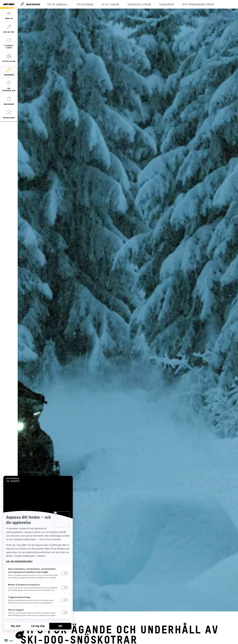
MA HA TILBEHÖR (111, 4)
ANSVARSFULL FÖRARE (139, 4)
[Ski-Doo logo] (9, 4)
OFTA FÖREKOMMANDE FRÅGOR (198, 4)
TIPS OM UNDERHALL (58, 4)
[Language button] (9, 641)
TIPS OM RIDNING (85, 4)
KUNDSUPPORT (167, 4)
